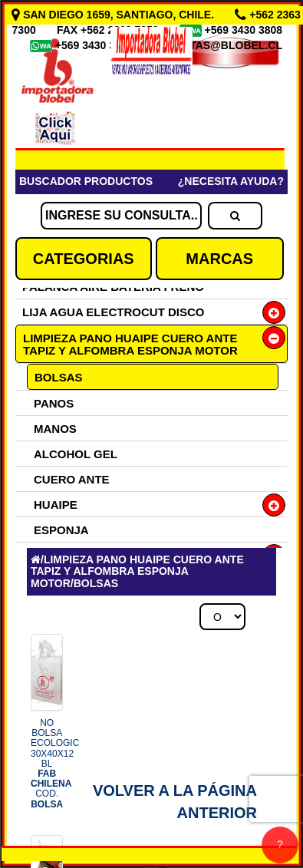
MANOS (55, 429)
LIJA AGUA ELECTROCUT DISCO (114, 312)
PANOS (54, 403)
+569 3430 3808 (245, 30)
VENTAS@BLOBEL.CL (225, 45)
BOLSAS (59, 377)
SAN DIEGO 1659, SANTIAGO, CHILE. (114, 15)
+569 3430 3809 (96, 45)
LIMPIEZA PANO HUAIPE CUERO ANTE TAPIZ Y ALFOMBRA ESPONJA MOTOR (130, 344)
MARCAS (219, 259)
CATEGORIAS (84, 259)
